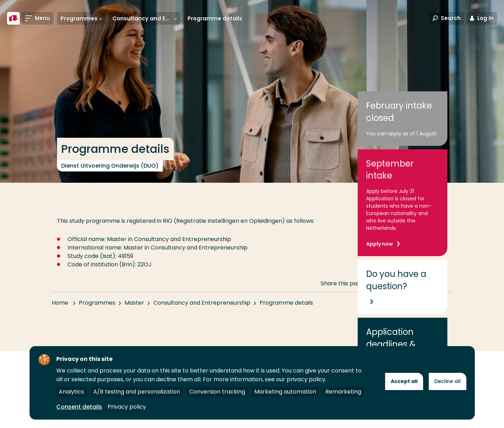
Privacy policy (127, 407)
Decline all (448, 381)
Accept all (404, 381)
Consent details (79, 407)
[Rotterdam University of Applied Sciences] (13, 18)
